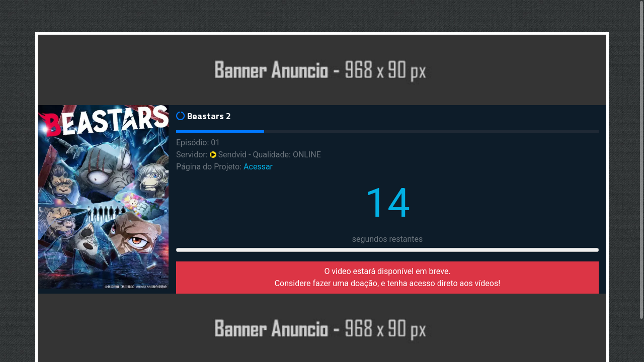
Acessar (258, 167)
